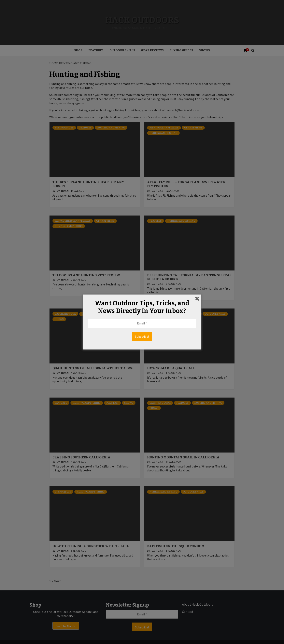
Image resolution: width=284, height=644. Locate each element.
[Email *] (142, 323)
